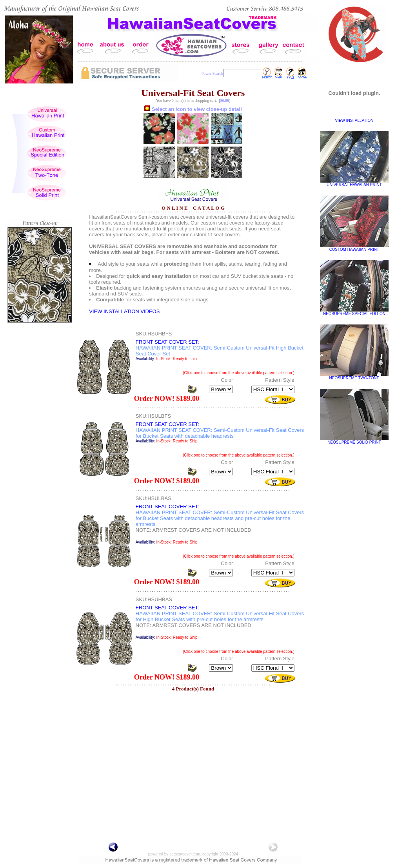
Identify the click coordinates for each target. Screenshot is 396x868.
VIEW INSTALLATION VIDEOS (124, 311)
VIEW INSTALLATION (354, 121)
